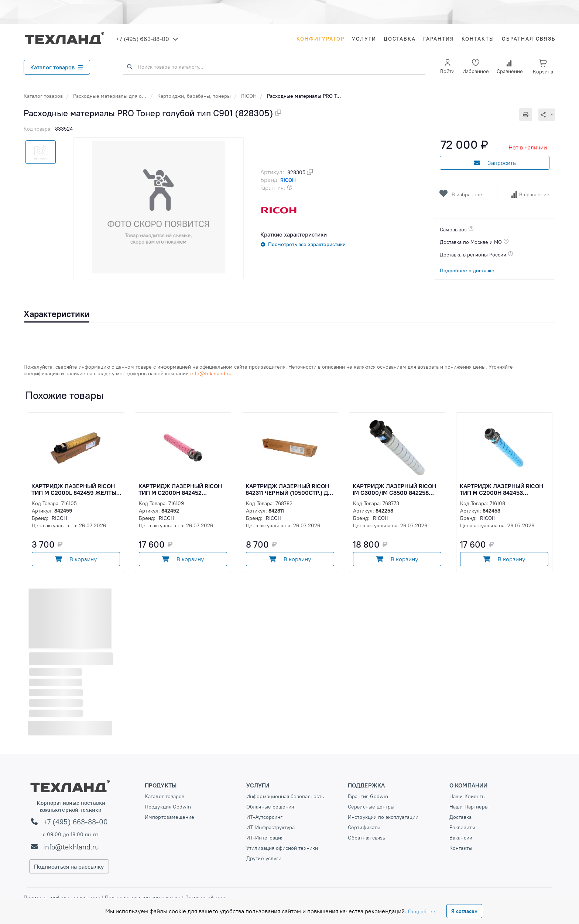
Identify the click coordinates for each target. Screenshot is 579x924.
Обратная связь (529, 39)
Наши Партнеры (469, 807)
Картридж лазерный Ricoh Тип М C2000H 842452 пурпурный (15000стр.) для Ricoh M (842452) (180, 489)
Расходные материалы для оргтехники (120, 96)
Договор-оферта (204, 897)
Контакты (478, 39)
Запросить (495, 163)
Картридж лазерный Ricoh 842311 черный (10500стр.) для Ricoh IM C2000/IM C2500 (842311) (291, 489)
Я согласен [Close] (464, 911)
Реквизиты (462, 827)
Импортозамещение (169, 817)
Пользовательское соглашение (143, 897)
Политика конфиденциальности (63, 897)
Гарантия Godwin (368, 796)
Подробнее (422, 911)
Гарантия (439, 39)
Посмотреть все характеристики (307, 244)
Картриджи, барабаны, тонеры (194, 96)
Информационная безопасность (285, 796)
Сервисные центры (371, 807)
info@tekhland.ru (71, 847)
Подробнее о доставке (467, 270)
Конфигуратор (321, 39)
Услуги (364, 39)
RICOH (249, 96)
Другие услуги (264, 858)
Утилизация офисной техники (282, 848)
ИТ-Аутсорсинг (264, 817)
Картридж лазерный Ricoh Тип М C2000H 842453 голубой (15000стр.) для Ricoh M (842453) (501, 489)
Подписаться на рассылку (69, 866)
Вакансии (461, 838)
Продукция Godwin (168, 807)
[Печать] (529, 115)
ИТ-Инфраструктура (270, 827)
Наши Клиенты (467, 796)
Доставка (400, 39)
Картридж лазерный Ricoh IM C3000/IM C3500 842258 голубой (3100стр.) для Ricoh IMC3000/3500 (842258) (397, 489)
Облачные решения (270, 807)
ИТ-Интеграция (265, 838)
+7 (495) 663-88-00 (143, 39)
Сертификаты (364, 827)
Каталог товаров (56, 67)
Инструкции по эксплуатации (383, 817)
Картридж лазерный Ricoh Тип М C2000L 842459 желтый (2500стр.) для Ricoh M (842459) (76, 489)
